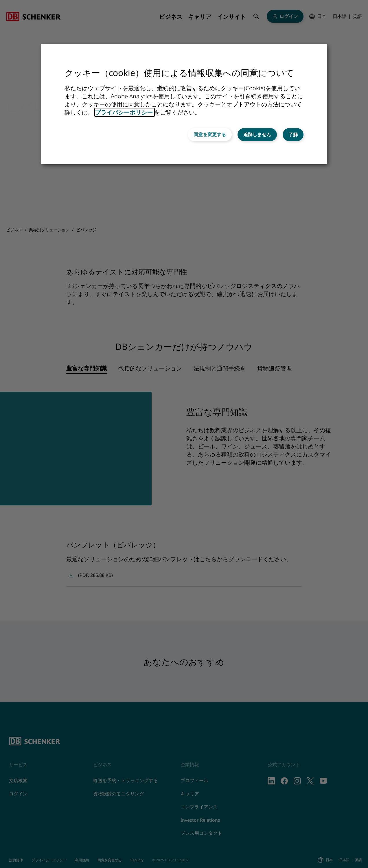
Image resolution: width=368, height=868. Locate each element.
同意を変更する (210, 134)
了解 (293, 134)
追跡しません (257, 134)
